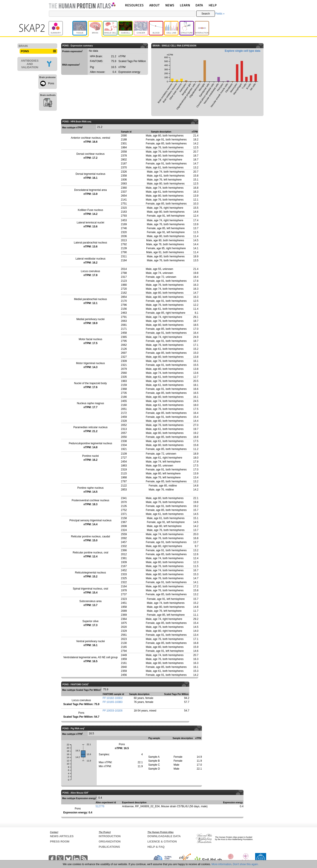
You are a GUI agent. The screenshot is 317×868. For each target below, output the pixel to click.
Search (206, 14)
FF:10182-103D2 (113, 698)
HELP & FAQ (156, 847)
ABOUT (154, 5)
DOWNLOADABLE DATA (164, 836)
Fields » (220, 14)
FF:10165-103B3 (112, 702)
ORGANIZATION (110, 841)
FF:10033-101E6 (112, 711)
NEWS (170, 5)
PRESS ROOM (60, 841)
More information (221, 864)
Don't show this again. (246, 864)
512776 (100, 806)
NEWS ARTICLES (62, 836)
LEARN (185, 5)
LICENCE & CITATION (162, 841)
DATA (199, 5)
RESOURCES (134, 5)
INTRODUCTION (110, 836)
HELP (213, 5)
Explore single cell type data (242, 51)
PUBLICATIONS (109, 847)
